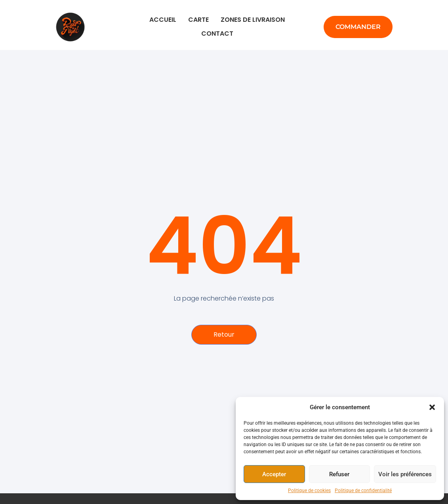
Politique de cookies (309, 491)
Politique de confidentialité (363, 491)
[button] (432, 407)
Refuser (339, 474)
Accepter (274, 474)
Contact (217, 34)
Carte (198, 20)
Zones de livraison (253, 20)
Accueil (163, 20)
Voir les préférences (405, 474)
